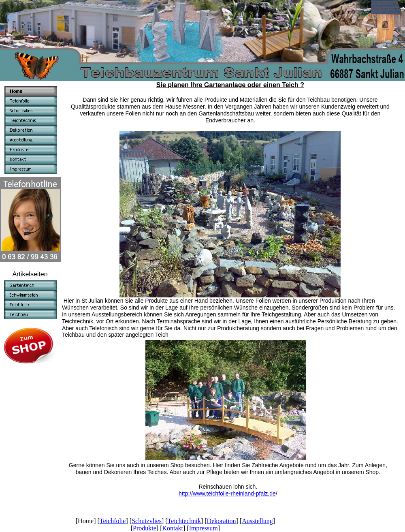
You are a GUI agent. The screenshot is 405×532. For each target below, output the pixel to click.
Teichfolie (113, 521)
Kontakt (173, 528)
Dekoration (222, 521)
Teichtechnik (184, 521)
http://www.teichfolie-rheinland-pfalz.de (227, 494)
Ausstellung (257, 521)
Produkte (145, 528)
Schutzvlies (147, 521)
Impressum (204, 528)
